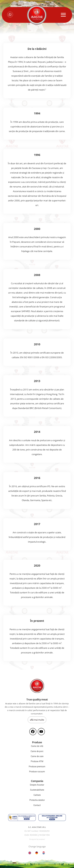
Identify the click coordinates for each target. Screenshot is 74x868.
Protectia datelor (37, 800)
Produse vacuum (37, 772)
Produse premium (37, 767)
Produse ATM (37, 761)
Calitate (37, 795)
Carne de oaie (37, 756)
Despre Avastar (37, 785)
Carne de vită (37, 746)
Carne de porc (37, 751)
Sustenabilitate (37, 790)
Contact (37, 805)
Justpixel (42, 839)
